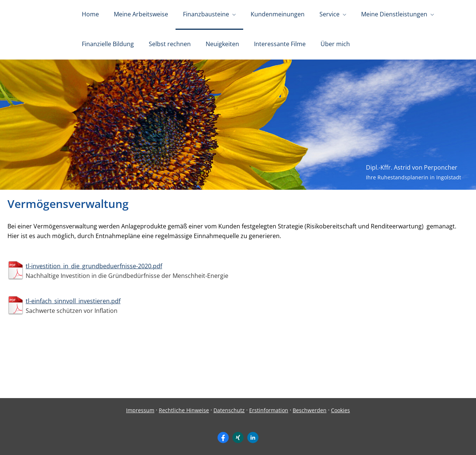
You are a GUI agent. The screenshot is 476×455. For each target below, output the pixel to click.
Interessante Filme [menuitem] (280, 44)
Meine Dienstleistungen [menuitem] (394, 14)
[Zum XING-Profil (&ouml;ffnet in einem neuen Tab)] (238, 438)
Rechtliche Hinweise (184, 410)
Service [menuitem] (329, 14)
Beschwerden (310, 410)
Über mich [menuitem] (335, 44)
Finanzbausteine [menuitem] (206, 14)
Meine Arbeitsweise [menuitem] (141, 14)
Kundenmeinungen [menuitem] (278, 14)
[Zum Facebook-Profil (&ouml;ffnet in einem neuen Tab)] (223, 438)
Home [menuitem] (90, 14)
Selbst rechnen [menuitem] (170, 44)
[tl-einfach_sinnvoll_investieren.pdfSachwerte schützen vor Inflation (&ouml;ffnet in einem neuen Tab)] (238, 305)
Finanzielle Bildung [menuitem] (108, 44)
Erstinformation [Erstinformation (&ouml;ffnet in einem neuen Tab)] (269, 410)
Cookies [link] (340, 410)
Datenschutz (229, 410)
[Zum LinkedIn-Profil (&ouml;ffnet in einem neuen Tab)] (253, 438)
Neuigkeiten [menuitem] (222, 44)
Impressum (140, 410)
